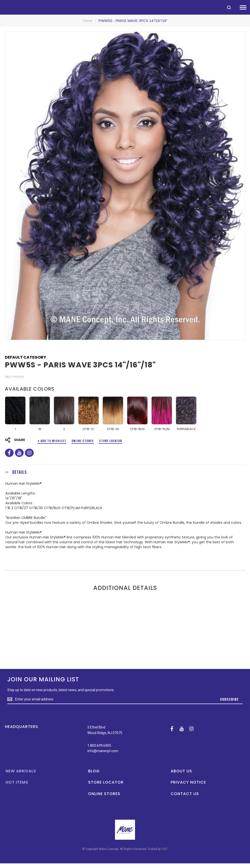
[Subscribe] (229, 699)
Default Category (26, 357)
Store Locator (111, 441)
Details (20, 472)
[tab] (125, 472)
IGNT (165, 849)
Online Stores (83, 441)
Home (88, 21)
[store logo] (2, 7)
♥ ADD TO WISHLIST (52, 441)
